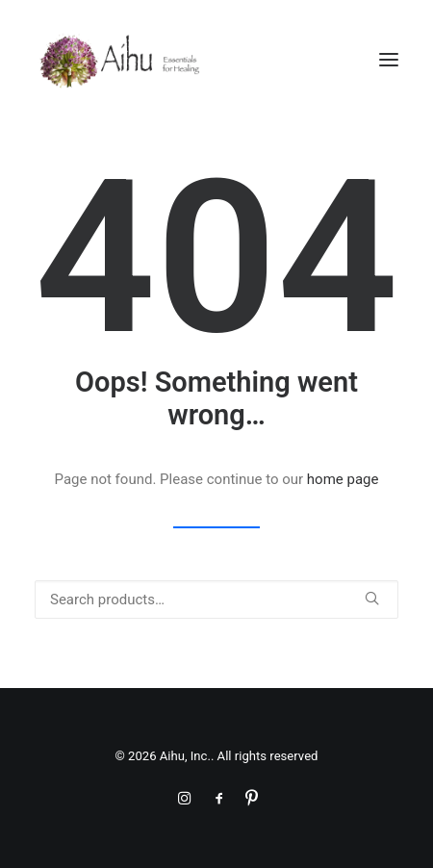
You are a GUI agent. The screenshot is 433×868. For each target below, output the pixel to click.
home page (343, 479)
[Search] (216, 600)
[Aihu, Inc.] (120, 60)
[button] (389, 60)
